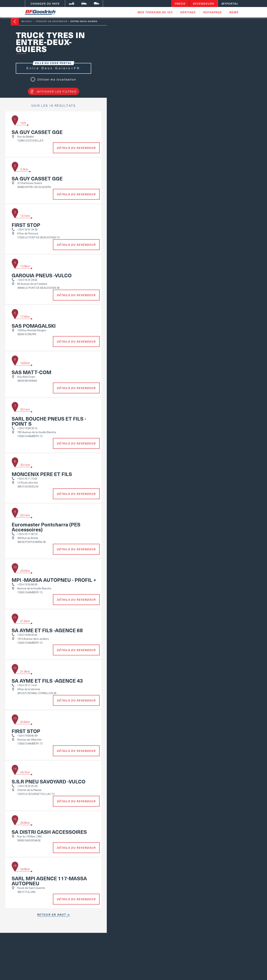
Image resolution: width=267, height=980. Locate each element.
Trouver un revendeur (51, 21)
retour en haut (52, 915)
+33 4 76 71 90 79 (27, 534)
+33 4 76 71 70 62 (27, 479)
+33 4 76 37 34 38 (27, 229)
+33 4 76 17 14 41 (27, 685)
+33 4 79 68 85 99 (27, 736)
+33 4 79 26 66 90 (27, 584)
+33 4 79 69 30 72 (27, 428)
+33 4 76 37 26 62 (27, 280)
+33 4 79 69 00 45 (27, 635)
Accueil (27, 21)
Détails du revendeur (76, 148)
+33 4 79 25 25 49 (27, 786)
